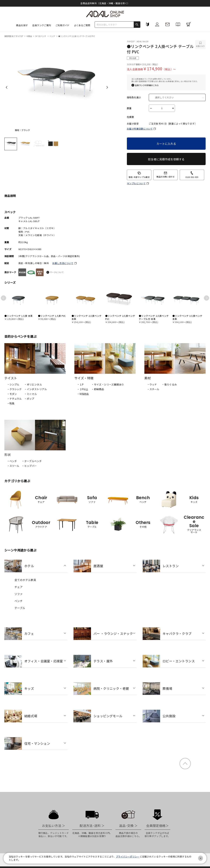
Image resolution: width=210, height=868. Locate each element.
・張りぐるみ (169, 384)
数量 (129, 108)
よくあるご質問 (82, 25)
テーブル (20, 608)
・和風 (11, 403)
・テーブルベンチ (32, 461)
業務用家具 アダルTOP (14, 36)
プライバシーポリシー (128, 857)
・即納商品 (98, 389)
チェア (19, 587)
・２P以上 (83, 389)
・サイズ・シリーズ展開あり (108, 384)
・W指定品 (83, 394)
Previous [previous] (7, 87)
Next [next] (107, 87)
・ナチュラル (14, 399)
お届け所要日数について (140, 129)
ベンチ (52, 36)
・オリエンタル (33, 384)
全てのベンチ (41, 36)
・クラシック (14, 389)
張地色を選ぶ (134, 97)
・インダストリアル (36, 389)
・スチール (153, 389)
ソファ (19, 594)
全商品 (29, 36)
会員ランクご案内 (42, 25)
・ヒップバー (29, 466)
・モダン (12, 394)
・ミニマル (30, 394)
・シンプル (13, 384)
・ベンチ (12, 461)
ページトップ (185, 764)
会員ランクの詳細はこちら (147, 85)
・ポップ (29, 399)
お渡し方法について (63, 263)
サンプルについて (136, 183)
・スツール (13, 466)
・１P (80, 384)
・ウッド (152, 384)
